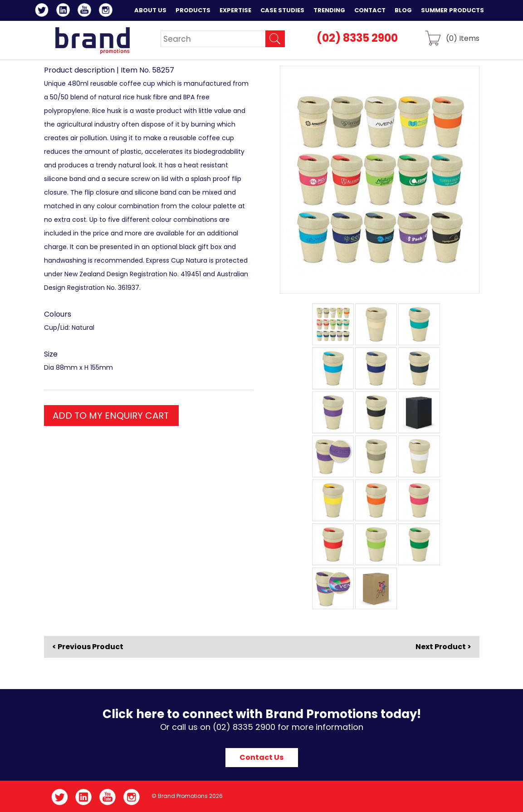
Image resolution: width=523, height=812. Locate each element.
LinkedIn (65, 11)
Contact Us (261, 757)
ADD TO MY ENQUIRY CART (111, 416)
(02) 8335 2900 (357, 38)
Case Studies (282, 10)
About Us (150, 10)
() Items (463, 38)
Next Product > (443, 647)
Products (193, 10)
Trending (329, 10)
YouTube (86, 11)
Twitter (43, 11)
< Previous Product (88, 647)
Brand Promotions (92, 40)
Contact (370, 10)
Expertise (235, 10)
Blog (403, 10)
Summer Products (452, 10)
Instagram (107, 11)
